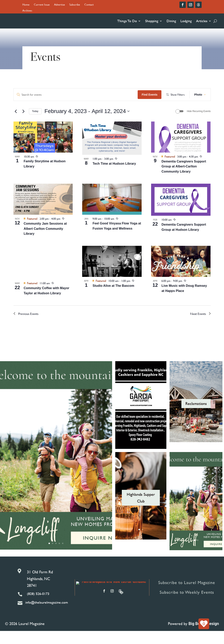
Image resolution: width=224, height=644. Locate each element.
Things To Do (127, 21)
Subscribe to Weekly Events (187, 605)
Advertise (60, 5)
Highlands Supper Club (141, 511)
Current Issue (42, 5)
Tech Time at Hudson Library (114, 176)
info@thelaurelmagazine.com (47, 615)
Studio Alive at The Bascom (113, 299)
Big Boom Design (204, 637)
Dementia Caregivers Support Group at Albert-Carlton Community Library (184, 179)
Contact (89, 5)
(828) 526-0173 (38, 607)
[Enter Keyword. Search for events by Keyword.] (90, 95)
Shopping (152, 21)
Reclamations (196, 417)
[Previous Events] (16, 124)
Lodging (186, 21)
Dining (171, 21)
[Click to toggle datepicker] (87, 124)
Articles (202, 21)
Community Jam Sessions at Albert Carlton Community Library (45, 242)
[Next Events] (24, 124)
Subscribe (75, 5)
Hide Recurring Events (199, 124)
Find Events (177, 95)
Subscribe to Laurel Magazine (187, 596)
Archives (27, 11)
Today (35, 124)
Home (26, 5)
